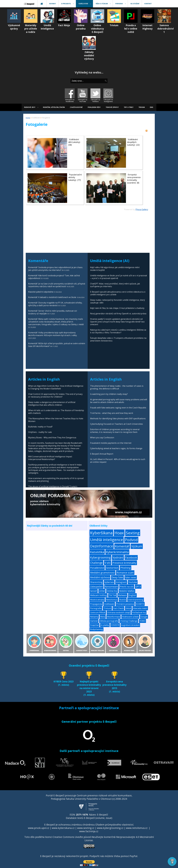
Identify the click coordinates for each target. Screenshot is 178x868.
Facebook (131, 557)
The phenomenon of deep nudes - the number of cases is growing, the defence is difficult (117, 387)
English (132, 595)
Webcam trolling (98, 595)
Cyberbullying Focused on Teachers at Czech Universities (117, 424)
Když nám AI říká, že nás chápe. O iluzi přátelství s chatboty (117, 308)
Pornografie (96, 608)
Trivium (107, 608)
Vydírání (118, 557)
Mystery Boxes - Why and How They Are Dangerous (52, 438)
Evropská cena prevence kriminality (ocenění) (134, 179)
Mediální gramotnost (102, 573)
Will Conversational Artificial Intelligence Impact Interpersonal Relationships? (50, 458)
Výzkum (137, 546)
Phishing (126, 568)
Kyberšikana (101, 533)
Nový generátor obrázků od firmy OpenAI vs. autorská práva (118, 314)
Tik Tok (112, 595)
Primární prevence (125, 604)
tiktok (128, 608)
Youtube (133, 582)
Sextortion (112, 568)
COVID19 (115, 625)
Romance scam (125, 573)
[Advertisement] (87, 228)
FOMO (142, 621)
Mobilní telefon (127, 591)
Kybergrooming (100, 557)
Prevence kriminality (124, 563)
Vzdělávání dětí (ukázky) (74, 141)
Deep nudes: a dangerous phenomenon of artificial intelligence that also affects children (52, 404)
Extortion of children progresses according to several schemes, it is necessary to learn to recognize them (115, 431)
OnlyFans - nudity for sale (40, 432)
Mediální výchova (100, 577)
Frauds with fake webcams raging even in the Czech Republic (118, 408)
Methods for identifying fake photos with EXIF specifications (118, 419)
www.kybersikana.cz (63, 828)
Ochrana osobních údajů (119, 613)
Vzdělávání (109, 604)
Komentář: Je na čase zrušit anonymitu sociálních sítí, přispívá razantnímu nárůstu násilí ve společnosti (57, 285)
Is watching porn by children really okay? (109, 394)
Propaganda (96, 604)
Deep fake (117, 577)
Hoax (119, 533)
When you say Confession (102, 438)
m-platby (105, 625)
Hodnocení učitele (130, 617)
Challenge (96, 563)
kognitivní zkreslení (130, 625)
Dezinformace (102, 546)
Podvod (131, 540)
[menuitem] (29, 4)
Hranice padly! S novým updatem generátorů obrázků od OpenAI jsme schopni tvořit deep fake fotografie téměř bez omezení (117, 322)
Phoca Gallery (142, 209)
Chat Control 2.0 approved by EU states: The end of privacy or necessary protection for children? (55, 395)
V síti (108, 563)
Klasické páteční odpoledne (41, 292)
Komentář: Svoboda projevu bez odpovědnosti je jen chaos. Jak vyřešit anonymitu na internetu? (56, 269)
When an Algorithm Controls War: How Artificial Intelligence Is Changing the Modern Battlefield (56, 387)
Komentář (122, 546)
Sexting (133, 533)
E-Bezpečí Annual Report (102, 454)
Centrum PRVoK (98, 613)
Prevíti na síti (127, 587)
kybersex (109, 582)
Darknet (94, 621)
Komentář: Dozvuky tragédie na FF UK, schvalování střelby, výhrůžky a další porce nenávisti (55, 304)
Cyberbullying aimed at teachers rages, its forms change (116, 448)
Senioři (94, 591)
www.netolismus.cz (137, 828)
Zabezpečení (96, 587)
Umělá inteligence (107, 540)
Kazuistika (97, 552)
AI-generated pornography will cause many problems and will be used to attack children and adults (119, 401)
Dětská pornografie (109, 621)
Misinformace (114, 617)
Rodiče (123, 600)
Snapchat (94, 625)
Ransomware (111, 587)
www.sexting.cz (86, 828)
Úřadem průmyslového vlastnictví (114, 825)
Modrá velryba (97, 600)
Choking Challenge (129, 621)
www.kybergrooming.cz (110, 828)
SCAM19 (140, 604)
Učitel (102, 591)
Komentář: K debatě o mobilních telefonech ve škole (52, 297)
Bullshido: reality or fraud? (40, 427)
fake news (131, 577)
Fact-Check (118, 608)
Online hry (112, 591)
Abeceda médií (140, 608)
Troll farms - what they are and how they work (112, 413)
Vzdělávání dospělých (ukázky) (132, 142)
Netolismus (112, 600)
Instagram (121, 582)
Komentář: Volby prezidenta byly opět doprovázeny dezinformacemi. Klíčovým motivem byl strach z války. (53, 334)
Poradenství (97, 568)
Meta (103, 617)
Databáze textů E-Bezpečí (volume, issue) (89, 818)
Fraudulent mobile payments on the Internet (111, 443)
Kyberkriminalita (117, 552)
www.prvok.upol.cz (39, 828)
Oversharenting (136, 600)
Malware (122, 595)
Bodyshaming (96, 629)
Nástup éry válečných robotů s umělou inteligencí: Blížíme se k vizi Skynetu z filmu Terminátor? (118, 331)
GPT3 (138, 587)
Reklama (94, 617)
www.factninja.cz (89, 831)
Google (144, 617)
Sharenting (96, 582)
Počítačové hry (139, 613)
